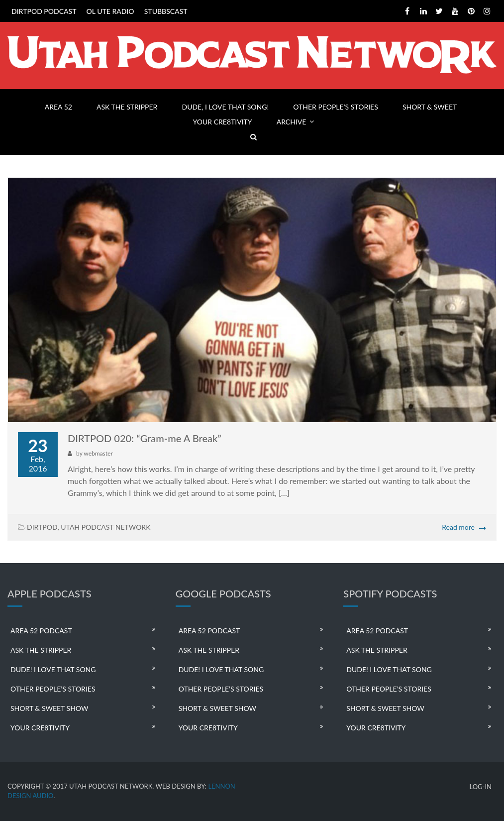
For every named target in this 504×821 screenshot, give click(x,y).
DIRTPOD (42, 527)
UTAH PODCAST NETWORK (105, 527)
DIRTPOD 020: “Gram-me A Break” (145, 438)
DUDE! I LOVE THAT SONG (53, 669)
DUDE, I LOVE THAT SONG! (225, 107)
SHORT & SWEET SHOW (49, 708)
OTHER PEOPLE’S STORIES (335, 107)
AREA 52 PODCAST (41, 631)
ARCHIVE (292, 122)
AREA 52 (58, 107)
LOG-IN (480, 787)
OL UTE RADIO (110, 11)
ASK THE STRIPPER (127, 107)
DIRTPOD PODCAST (44, 11)
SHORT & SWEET (430, 107)
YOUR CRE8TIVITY (223, 122)
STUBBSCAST (166, 11)
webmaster (98, 453)
